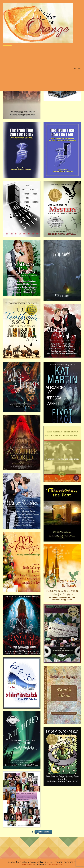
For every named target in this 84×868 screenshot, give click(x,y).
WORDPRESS (28, 864)
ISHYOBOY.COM (55, 864)
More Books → (45, 832)
